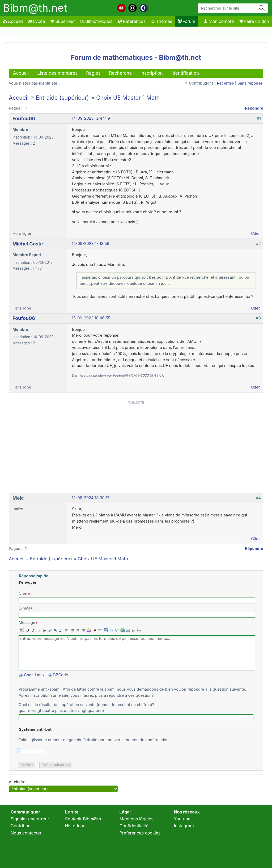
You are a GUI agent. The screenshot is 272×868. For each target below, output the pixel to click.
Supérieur (63, 21)
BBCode (61, 675)
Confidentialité (134, 826)
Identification (185, 73)
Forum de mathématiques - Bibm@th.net (136, 57)
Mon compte (219, 21)
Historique (75, 826)
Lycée (37, 21)
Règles (93, 73)
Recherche (120, 73)
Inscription (151, 73)
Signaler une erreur (30, 819)
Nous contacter (26, 833)
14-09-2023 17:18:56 (90, 244)
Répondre (254, 108)
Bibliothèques (96, 21)
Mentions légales (137, 819)
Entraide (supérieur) (62, 98)
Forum (186, 21)
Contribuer (21, 826)
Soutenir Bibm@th (83, 819)
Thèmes (161, 21)
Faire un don (254, 21)
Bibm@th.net (35, 8)
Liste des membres (57, 73)
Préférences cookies (140, 833)
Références (132, 21)
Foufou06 (24, 118)
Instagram (184, 826)
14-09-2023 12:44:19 (91, 118)
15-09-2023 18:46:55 (91, 318)
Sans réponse (250, 83)
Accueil (13, 21)
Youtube (182, 819)
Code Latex (34, 675)
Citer (255, 233)
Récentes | (227, 83)
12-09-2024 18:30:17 (91, 498)
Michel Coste (28, 244)
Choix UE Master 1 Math (128, 98)
